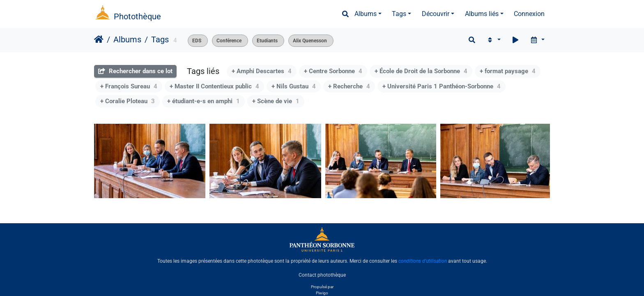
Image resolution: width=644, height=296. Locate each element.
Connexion (529, 14)
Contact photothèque (322, 275)
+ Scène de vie (276, 101)
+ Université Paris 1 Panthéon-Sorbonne (442, 86)
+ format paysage (508, 71)
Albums (366, 14)
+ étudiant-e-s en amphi (204, 101)
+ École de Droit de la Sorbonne (421, 71)
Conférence (229, 41)
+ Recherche (349, 86)
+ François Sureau (129, 86)
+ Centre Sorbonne (333, 71)
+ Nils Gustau (294, 86)
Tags (399, 14)
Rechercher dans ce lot (135, 71)
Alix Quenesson (310, 41)
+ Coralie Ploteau (128, 101)
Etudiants (267, 41)
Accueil (99, 39)
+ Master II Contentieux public (214, 86)
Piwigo (322, 293)
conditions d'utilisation (423, 261)
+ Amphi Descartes (262, 71)
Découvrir (436, 14)
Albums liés (482, 14)
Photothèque (137, 16)
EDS (197, 41)
